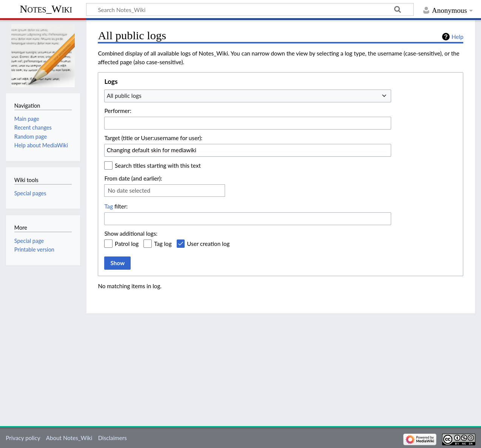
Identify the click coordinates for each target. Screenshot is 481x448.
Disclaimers (113, 438)
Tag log (163, 244)
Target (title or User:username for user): (153, 138)
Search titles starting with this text (158, 165)
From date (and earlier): (133, 178)
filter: (116, 206)
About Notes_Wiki (69, 438)
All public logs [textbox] (124, 96)
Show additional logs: (131, 233)
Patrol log (127, 244)
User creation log (208, 244)
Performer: (118, 111)
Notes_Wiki (46, 9)
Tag (109, 206)
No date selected (129, 190)
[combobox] (248, 96)
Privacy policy (23, 438)
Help (457, 37)
